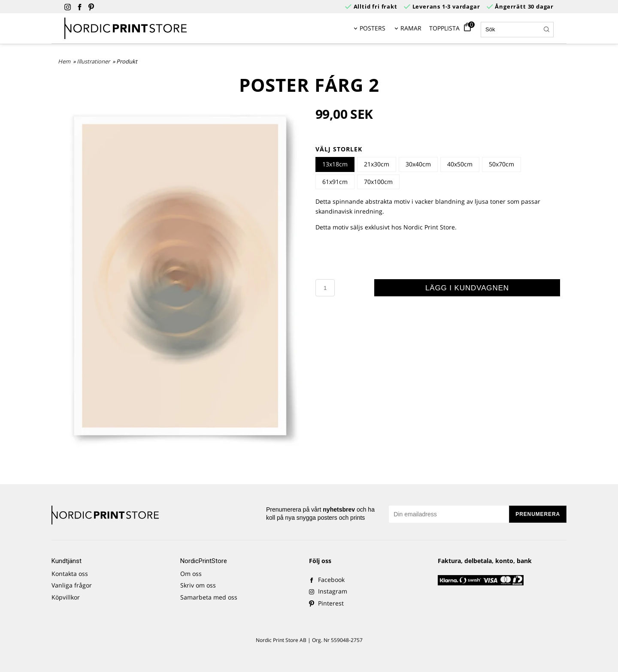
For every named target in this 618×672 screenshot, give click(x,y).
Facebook (327, 580)
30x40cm (418, 164)
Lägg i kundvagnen (467, 288)
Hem (64, 61)
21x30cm (377, 164)
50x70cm (501, 164)
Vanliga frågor (72, 585)
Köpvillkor (66, 597)
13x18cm (335, 164)
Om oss (191, 574)
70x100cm (378, 182)
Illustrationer (94, 61)
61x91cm (335, 182)
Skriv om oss (198, 585)
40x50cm (460, 164)
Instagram (328, 591)
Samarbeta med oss (209, 597)
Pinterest (326, 603)
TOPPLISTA (444, 28)
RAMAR (411, 28)
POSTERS (373, 28)
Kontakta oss (70, 574)
